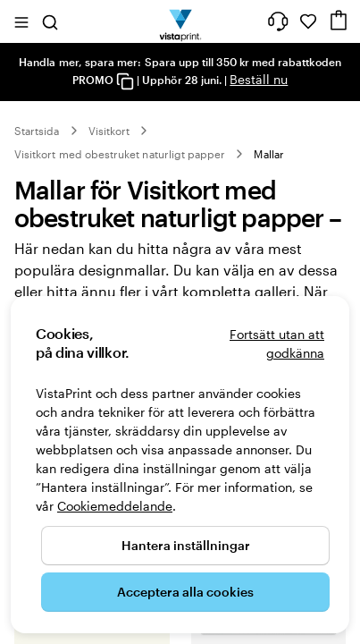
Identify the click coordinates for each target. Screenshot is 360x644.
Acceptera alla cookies (185, 592)
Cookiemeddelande (115, 506)
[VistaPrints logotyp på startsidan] (180, 21)
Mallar (268, 154)
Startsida (37, 131)
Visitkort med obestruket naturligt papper (120, 154)
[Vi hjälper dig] (278, 21)
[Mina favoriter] (308, 21)
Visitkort (109, 131)
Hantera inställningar (186, 545)
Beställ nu (259, 79)
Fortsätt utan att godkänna (277, 343)
